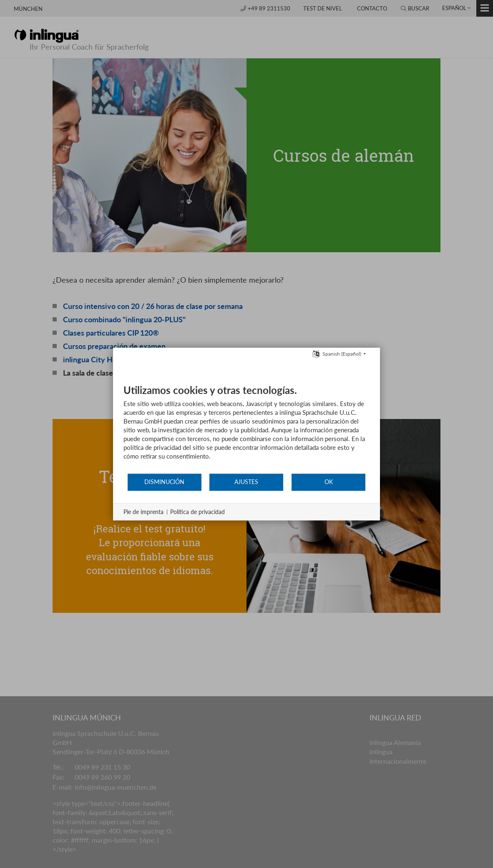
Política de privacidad (197, 512)
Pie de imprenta (143, 512)
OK (329, 482)
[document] (246, 428)
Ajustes (246, 482)
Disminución (164, 482)
